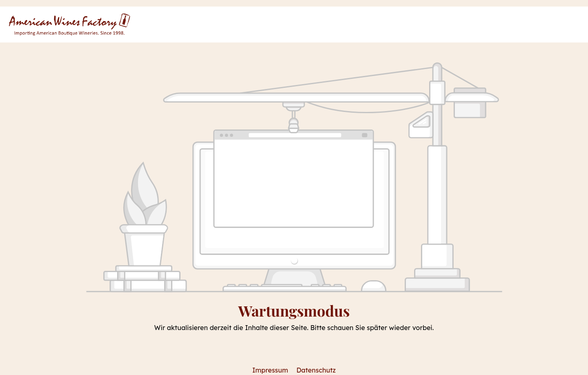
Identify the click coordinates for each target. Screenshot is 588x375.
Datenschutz (316, 370)
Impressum (271, 370)
